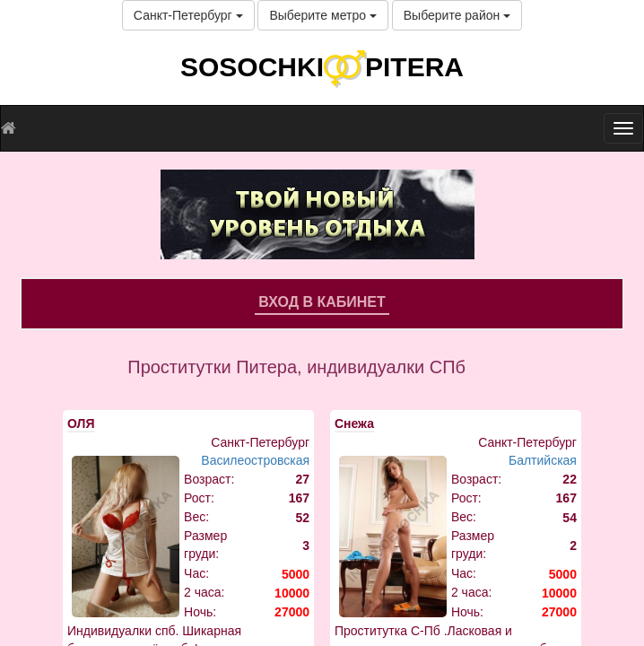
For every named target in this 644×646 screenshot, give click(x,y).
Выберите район (457, 15)
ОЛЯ (81, 423)
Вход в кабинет (322, 302)
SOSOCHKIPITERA (322, 67)
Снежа (354, 423)
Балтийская (543, 460)
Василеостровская (255, 460)
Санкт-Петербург (188, 15)
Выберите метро (322, 15)
